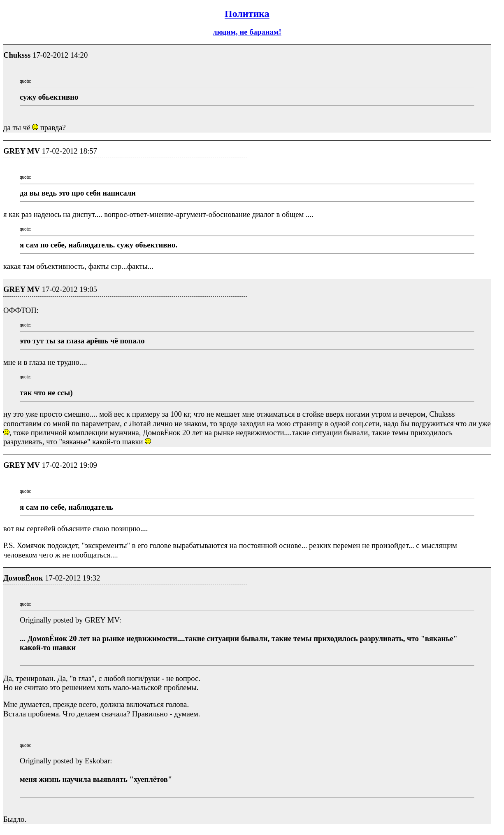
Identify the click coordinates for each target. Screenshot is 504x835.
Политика (247, 14)
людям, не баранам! (247, 32)
